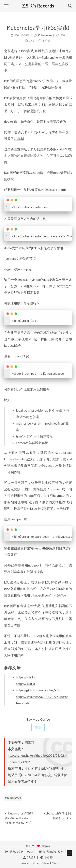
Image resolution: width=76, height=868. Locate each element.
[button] (6, 6)
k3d (18, 64)
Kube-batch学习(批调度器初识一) (57, 816)
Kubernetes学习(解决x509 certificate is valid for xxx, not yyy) (19, 818)
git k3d (19, 138)
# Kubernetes (13, 798)
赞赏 (38, 727)
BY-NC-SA (28, 775)
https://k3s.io (25, 677)
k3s (55, 81)
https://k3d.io (26, 684)
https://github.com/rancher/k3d (38, 690)
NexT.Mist (51, 863)
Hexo (38, 863)
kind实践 (28, 51)
